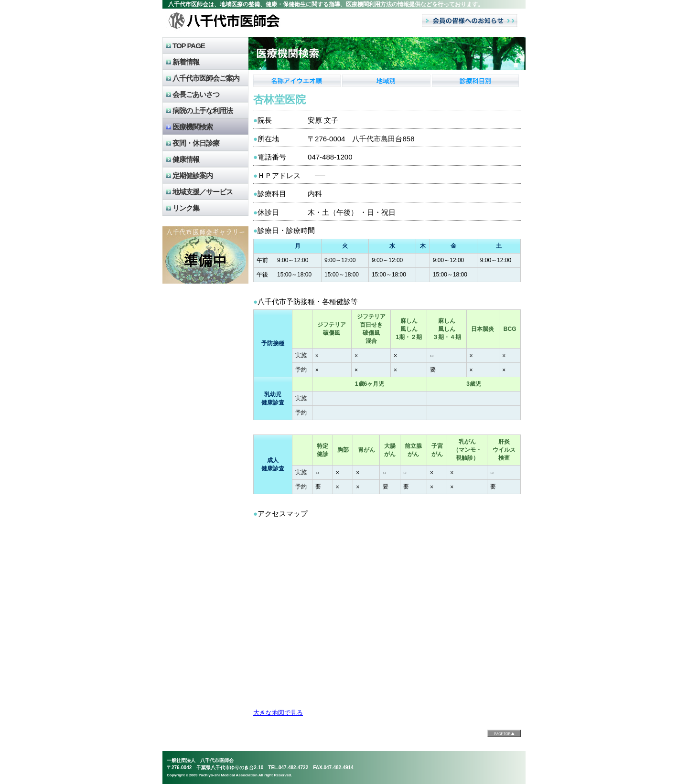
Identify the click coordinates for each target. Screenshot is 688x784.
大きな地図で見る (278, 713)
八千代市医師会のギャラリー (205, 255)
